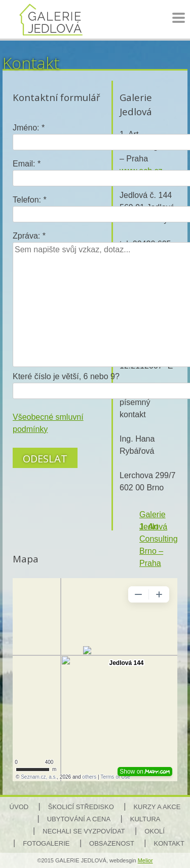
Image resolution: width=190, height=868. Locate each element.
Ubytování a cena (79, 819)
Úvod (19, 807)
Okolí (155, 831)
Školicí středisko (81, 807)
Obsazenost (112, 843)
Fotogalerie (46, 843)
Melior (145, 860)
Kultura (145, 819)
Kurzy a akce (157, 807)
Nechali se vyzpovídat (84, 831)
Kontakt (169, 843)
